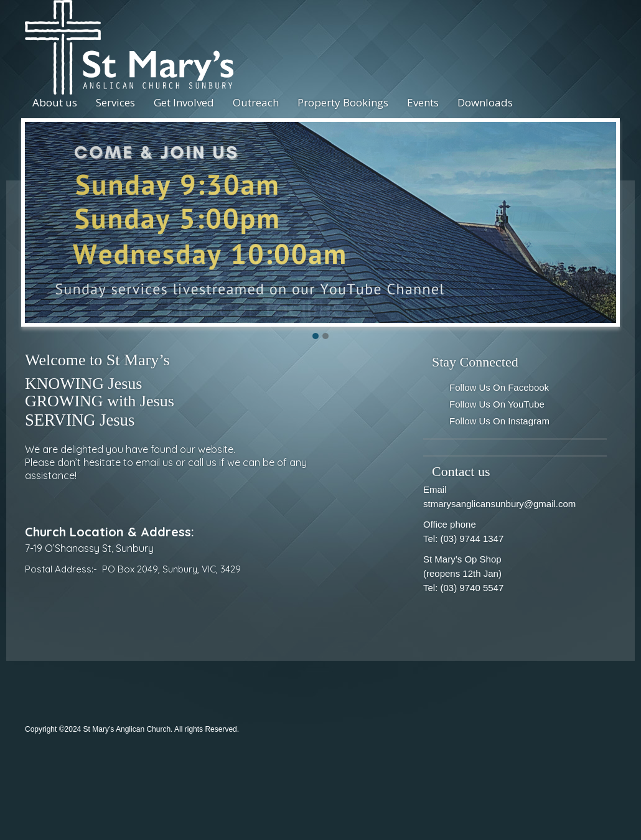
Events (423, 102)
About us (55, 102)
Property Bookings (343, 102)
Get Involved (184, 102)
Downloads (485, 102)
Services (115, 102)
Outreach (256, 102)
